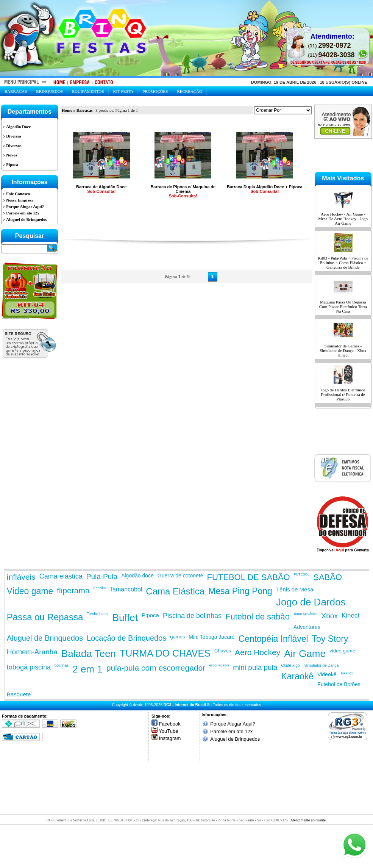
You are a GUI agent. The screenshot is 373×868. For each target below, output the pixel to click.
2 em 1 (87, 669)
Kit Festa (123, 91)
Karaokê (297, 676)
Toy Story (330, 639)
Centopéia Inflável (273, 639)
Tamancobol (126, 589)
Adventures (307, 627)
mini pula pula (255, 667)
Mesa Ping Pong (240, 591)
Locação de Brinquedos (126, 638)
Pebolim (100, 588)
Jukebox (346, 673)
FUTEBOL (302, 574)
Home (67, 110)
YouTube (168, 731)
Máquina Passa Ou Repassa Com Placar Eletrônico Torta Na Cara (343, 307)
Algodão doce (137, 576)
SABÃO (328, 577)
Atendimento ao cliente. (309, 820)
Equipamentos (88, 91)
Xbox (330, 616)
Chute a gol (291, 665)
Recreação (190, 91)
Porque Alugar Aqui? (233, 724)
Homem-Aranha (32, 652)
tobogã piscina (29, 667)
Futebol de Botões (339, 684)
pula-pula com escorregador (156, 668)
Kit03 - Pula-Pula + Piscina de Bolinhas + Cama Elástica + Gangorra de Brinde (343, 263)
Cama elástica (61, 576)
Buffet (125, 618)
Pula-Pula (102, 576)
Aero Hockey (258, 652)
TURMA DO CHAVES (165, 653)
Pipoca (150, 615)
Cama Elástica (175, 591)
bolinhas (62, 665)
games (177, 637)
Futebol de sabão (258, 617)
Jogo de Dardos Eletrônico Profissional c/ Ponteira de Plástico (343, 394)
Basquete (19, 694)
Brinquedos (49, 91)
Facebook (170, 724)
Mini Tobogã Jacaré (211, 637)
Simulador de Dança (322, 665)
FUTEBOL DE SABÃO (248, 577)
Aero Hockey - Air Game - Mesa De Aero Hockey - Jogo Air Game (343, 219)
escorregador (219, 665)
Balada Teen (89, 654)
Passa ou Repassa (45, 617)
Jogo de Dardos (311, 602)
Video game (30, 591)
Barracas (16, 91)
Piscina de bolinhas (192, 616)
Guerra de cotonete (180, 576)
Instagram (170, 738)
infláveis (21, 577)
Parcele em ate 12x (231, 731)
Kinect (350, 615)
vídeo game (342, 651)
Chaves (223, 651)
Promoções (155, 91)
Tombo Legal (98, 614)
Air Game (305, 654)
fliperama (73, 590)
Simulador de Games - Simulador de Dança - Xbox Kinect (343, 350)
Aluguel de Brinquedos (45, 638)
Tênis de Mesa (295, 589)
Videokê (327, 674)
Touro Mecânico (306, 614)
